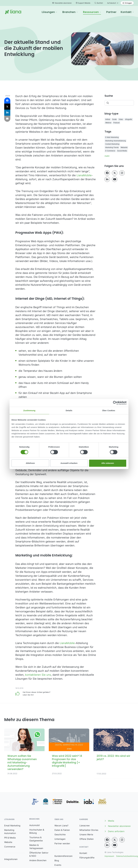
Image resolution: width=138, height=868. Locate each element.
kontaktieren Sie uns (38, 675)
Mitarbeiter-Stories (89, 830)
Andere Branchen (38, 860)
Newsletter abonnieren (62, 3)
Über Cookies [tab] (109, 410)
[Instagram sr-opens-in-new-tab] (122, 173)
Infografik (129, 119)
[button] (49, 12)
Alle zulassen (108, 463)
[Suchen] (119, 103)
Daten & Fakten (62, 830)
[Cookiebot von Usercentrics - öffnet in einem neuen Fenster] (115, 403)
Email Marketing (12, 826)
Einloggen (127, 3)
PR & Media (10, 838)
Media (109, 821)
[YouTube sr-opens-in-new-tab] (115, 179)
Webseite (124, 147)
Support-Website (83, 3)
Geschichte (60, 834)
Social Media (122, 151)
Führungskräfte (87, 858)
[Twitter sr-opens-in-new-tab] (115, 173)
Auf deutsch (112, 3)
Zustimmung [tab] (29, 410)
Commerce (10, 847)
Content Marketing (112, 144)
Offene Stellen (87, 839)
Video (121, 119)
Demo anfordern (114, 831)
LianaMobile (84, 175)
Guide (114, 119)
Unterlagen (60, 839)
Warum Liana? (61, 826)
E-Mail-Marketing (112, 137)
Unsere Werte (86, 834)
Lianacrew (85, 826)
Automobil (34, 825)
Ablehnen (30, 463)
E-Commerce (110, 151)
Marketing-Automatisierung (116, 141)
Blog (57, 860)
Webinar (108, 123)
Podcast (116, 123)
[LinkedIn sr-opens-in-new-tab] (107, 179)
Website (8, 842)
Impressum (109, 856)
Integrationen (11, 859)
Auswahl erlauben (69, 463)
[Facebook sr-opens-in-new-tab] (107, 173)
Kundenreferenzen (63, 856)
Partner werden (62, 843)
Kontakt (83, 853)
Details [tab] (69, 410)
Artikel (108, 119)
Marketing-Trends (112, 147)
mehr (107, 156)
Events (58, 865)
